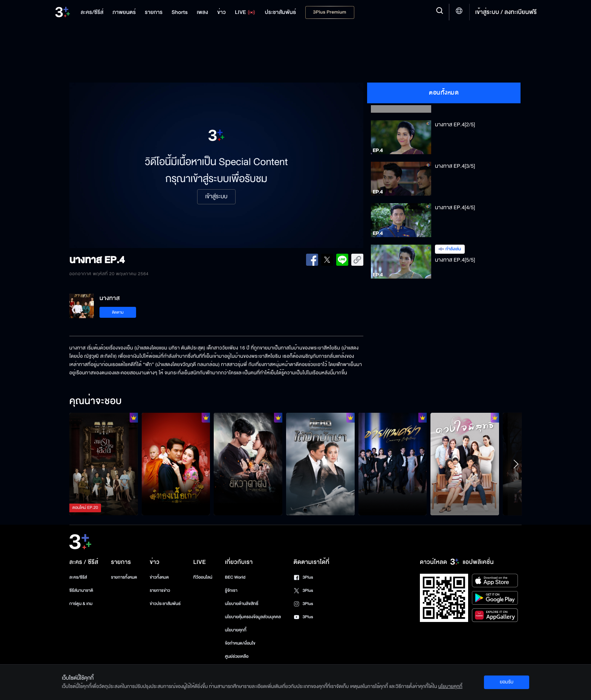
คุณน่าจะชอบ (96, 401)
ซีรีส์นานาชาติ (81, 590)
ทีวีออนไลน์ (203, 577)
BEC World (235, 577)
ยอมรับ (507, 682)
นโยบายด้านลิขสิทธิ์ (242, 604)
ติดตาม (118, 312)
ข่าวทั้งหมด (159, 577)
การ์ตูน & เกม (81, 604)
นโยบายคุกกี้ (236, 630)
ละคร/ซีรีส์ (78, 577)
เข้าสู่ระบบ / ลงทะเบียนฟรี (506, 12)
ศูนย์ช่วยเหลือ (237, 656)
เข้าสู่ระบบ (216, 197)
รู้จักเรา (231, 590)
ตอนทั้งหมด (444, 93)
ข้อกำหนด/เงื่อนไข (240, 643)
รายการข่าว (160, 590)
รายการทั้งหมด (124, 577)
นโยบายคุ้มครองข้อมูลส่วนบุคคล (253, 617)
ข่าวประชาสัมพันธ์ (165, 604)
